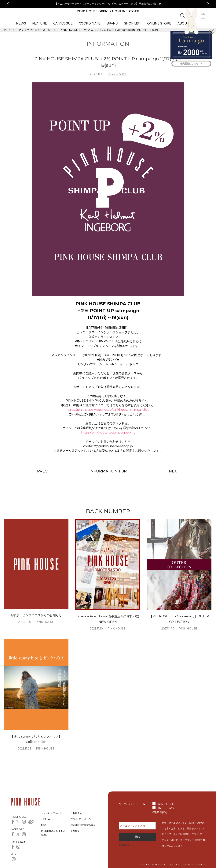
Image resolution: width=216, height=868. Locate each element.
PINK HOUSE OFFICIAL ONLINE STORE (108, 11)
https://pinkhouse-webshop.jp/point (108, 432)
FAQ (44, 825)
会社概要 (75, 831)
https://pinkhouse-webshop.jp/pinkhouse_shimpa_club (108, 410)
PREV (42, 471)
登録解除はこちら (127, 845)
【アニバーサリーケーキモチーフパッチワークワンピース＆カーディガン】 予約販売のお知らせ (108, 4)
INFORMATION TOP (108, 471)
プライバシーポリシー (82, 819)
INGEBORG (166, 808)
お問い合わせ (48, 819)
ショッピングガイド (51, 813)
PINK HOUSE (117, 74)
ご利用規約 (76, 813)
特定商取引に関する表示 (83, 825)
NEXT (174, 471)
